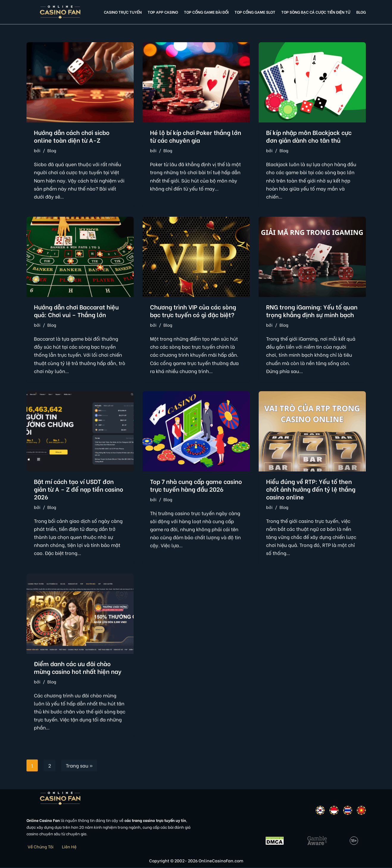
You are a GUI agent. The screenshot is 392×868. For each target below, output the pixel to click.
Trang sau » (79, 766)
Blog (361, 12)
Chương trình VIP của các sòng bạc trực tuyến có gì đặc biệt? (193, 310)
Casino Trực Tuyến (123, 12)
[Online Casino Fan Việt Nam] (60, 12)
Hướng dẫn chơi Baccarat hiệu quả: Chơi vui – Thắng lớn (76, 310)
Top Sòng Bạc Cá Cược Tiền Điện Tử (316, 12)
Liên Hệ (69, 847)
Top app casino (163, 12)
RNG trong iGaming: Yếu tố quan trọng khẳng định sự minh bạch (312, 310)
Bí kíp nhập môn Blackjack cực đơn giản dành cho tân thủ (309, 136)
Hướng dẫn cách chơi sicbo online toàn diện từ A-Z (72, 136)
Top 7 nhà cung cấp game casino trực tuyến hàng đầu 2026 (196, 485)
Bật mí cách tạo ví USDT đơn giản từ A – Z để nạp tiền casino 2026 (79, 489)
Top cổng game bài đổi (206, 12)
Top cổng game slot (255, 12)
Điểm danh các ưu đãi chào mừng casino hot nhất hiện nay (78, 667)
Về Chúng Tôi (41, 847)
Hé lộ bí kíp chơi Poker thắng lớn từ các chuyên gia (196, 136)
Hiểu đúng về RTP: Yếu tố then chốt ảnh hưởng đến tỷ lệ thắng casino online (311, 489)
